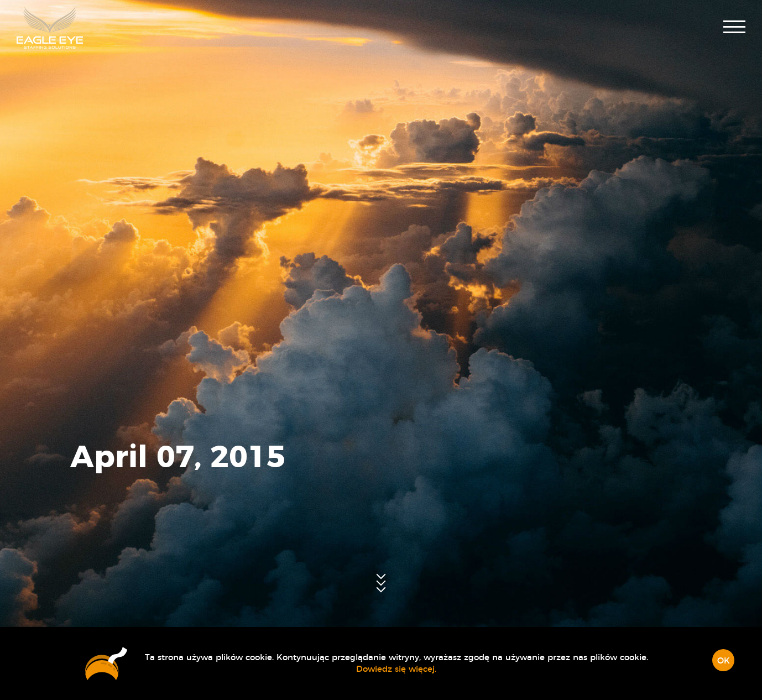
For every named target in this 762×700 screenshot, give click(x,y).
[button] (734, 28)
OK (724, 661)
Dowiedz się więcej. (396, 669)
